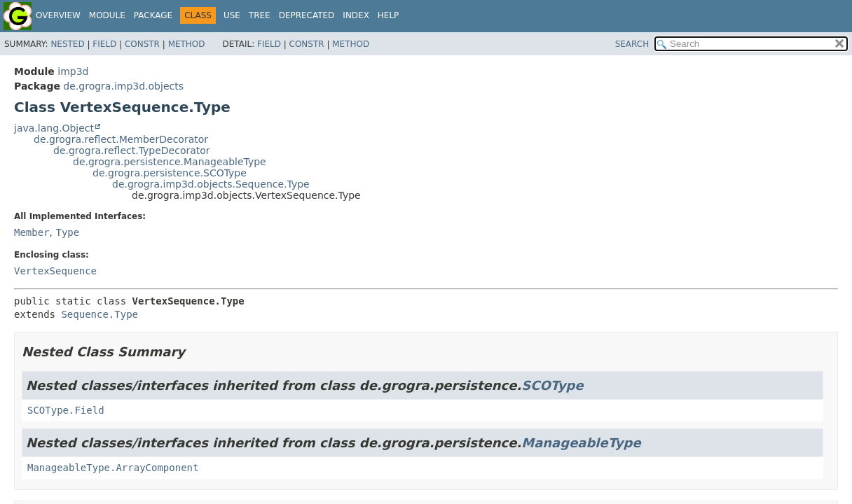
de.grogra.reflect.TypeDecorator (132, 150)
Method (187, 44)
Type (67, 232)
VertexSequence (55, 271)
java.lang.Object (54, 128)
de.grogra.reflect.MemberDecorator (121, 139)
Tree (260, 15)
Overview (58, 15)
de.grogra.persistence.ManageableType (170, 162)
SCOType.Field (66, 410)
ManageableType (581, 443)
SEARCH (632, 44)
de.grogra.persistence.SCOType (170, 173)
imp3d (73, 71)
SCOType (552, 385)
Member (32, 232)
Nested (67, 44)
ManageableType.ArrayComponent (113, 468)
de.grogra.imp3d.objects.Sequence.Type (211, 184)
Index (356, 15)
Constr (142, 44)
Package (153, 15)
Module (107, 15)
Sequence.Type (99, 314)
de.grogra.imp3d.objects (123, 86)
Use (232, 15)
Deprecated (307, 15)
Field (104, 44)
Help (389, 15)
